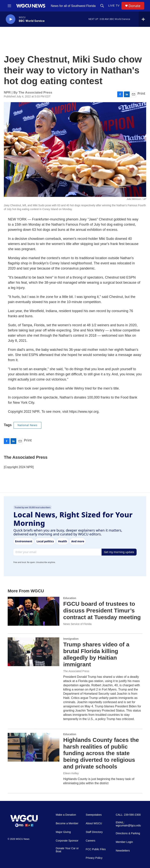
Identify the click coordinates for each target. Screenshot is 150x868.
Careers (91, 841)
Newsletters (123, 851)
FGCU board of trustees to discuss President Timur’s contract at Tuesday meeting (102, 610)
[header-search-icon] (102, 6)
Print (141, 93)
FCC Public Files (96, 849)
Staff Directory (94, 832)
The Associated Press (76, 671)
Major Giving (63, 832)
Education (70, 598)
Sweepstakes (94, 815)
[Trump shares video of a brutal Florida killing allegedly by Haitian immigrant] (34, 652)
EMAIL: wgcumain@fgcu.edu (128, 824)
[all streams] (144, 19)
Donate (134, 6)
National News (27, 425)
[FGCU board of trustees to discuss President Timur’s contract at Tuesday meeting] (34, 611)
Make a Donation (66, 815)
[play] (11, 19)
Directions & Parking (128, 833)
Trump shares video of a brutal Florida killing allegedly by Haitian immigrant (96, 654)
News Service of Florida (77, 624)
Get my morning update (119, 552)
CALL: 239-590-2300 (128, 815)
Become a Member (67, 823)
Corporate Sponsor (67, 841)
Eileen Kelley (71, 773)
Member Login (124, 842)
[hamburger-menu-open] (9, 6)
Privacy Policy (94, 858)
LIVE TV (114, 6)
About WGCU (94, 823)
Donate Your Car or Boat (67, 850)
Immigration (71, 639)
